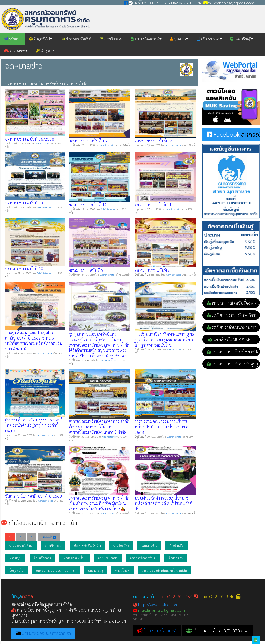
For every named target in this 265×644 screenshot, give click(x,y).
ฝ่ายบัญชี (15, 558)
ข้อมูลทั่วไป (41, 39)
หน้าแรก (12, 39)
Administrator (43, 143)
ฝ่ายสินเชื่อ (176, 545)
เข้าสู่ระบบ (46, 50)
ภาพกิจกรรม (111, 39)
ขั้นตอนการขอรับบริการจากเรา (56, 570)
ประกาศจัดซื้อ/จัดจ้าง (87, 545)
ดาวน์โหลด (16, 50)
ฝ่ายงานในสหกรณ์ (146, 39)
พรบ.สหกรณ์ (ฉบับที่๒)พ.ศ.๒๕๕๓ (233, 303)
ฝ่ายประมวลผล (108, 558)
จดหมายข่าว (149, 545)
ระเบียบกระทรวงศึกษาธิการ (232, 315)
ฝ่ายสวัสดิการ (42, 558)
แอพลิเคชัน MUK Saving (231, 339)
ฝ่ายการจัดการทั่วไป (143, 558)
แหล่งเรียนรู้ (242, 39)
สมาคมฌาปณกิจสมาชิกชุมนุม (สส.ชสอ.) (233, 364)
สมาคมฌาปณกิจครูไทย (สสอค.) (233, 352)
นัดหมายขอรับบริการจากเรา (46, 633)
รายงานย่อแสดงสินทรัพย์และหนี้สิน (164, 570)
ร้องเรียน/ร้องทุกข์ (160, 631)
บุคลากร (179, 39)
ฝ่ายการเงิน (176, 558)
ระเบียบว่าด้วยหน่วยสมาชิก (232, 327)
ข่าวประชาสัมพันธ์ (76, 39)
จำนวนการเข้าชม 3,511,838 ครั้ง (217, 631)
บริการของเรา (209, 39)
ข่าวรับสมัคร (121, 545)
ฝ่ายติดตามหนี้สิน (75, 558)
